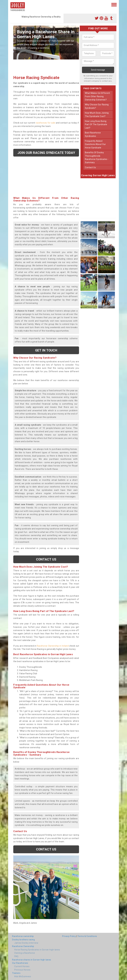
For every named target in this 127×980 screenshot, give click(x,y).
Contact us (46, 559)
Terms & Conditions (87, 936)
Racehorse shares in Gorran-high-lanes (32, 960)
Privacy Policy (69, 936)
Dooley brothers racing (23, 940)
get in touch (46, 350)
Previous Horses (22, 970)
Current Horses (22, 966)
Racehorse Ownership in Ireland (53, 646)
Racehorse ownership (23, 936)
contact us (90, 167)
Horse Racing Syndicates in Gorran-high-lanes (37, 950)
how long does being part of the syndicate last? (96, 124)
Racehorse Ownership (23, 946)
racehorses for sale (45, 123)
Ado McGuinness (23, 976)
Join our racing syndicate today (46, 153)
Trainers (16, 973)
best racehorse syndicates (93, 134)
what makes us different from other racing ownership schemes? (97, 96)
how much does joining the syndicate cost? (97, 114)
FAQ (16, 956)
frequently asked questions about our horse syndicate (95, 144)
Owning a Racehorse (25, 953)
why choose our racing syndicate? (97, 106)
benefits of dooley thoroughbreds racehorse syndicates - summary (97, 157)
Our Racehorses (20, 963)
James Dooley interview (26, 943)
